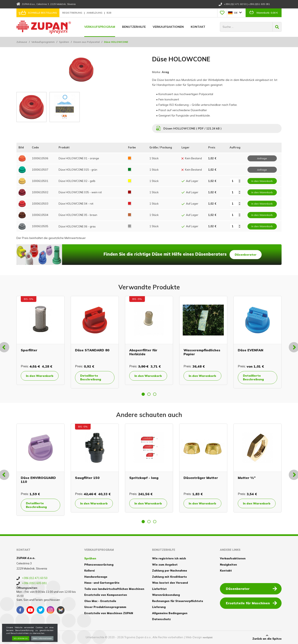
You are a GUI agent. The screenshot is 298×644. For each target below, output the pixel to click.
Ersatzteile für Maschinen (251, 603)
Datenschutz (161, 619)
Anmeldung (95, 13)
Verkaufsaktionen (168, 27)
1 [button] (143, 394)
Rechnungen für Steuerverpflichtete (178, 601)
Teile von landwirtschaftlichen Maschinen (114, 589)
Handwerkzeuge (96, 577)
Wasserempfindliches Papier (202, 352)
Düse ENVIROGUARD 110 (38, 480)
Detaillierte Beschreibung (91, 377)
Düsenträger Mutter (201, 478)
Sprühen (64, 42)
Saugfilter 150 (87, 478)
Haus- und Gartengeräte (102, 583)
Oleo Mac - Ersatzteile (100, 601)
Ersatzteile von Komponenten (106, 595)
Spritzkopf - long (144, 478)
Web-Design (194, 637)
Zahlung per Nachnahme (170, 571)
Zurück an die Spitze (267, 637)
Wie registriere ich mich (169, 558)
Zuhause (22, 42)
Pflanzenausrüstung (99, 565)
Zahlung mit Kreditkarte (169, 577)
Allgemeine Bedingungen (170, 613)
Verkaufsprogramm (43, 42)
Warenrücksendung (166, 595)
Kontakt (198, 27)
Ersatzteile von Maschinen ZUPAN (109, 613)
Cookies (22, 637)
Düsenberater (246, 255)
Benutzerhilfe (134, 27)
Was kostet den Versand (170, 583)
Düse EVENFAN (251, 350)
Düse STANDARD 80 (92, 350)
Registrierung (73, 13)
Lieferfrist (159, 589)
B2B (109, 13)
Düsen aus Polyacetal (87, 42)
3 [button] (155, 394)
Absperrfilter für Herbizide (143, 352)
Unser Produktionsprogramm (105, 607)
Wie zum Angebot (165, 565)
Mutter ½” (247, 478)
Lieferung (159, 607)
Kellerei (90, 571)
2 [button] (149, 394)
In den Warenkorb (40, 376)
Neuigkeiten (228, 565)
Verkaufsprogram (100, 27)
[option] (40, 340)
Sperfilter (29, 350)
